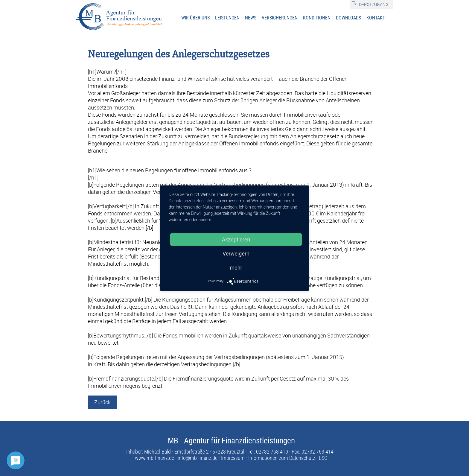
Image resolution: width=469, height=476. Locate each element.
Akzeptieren (236, 239)
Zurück (102, 402)
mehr (236, 267)
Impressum (233, 458)
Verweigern (236, 253)
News (251, 18)
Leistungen (227, 18)
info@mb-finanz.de (198, 458)
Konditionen (317, 18)
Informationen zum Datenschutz (282, 458)
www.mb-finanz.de (154, 458)
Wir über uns (195, 18)
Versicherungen (280, 18)
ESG (323, 458)
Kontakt (376, 18)
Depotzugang (374, 4)
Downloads (348, 18)
